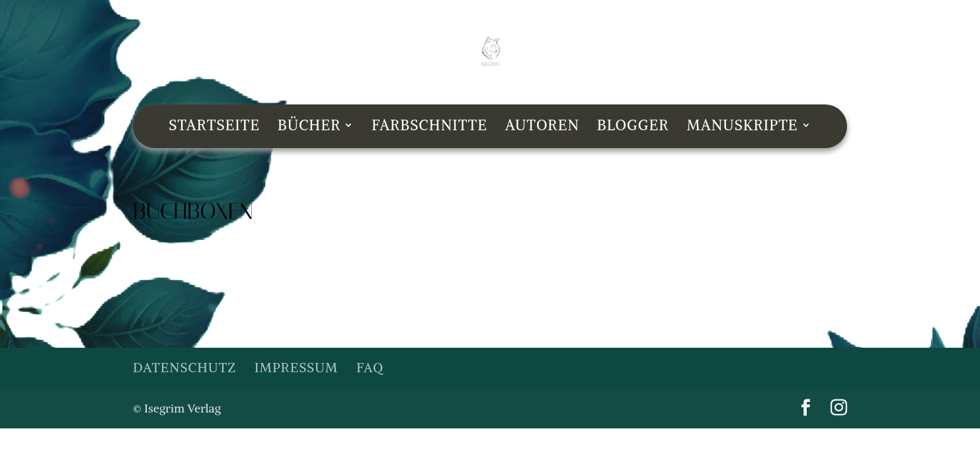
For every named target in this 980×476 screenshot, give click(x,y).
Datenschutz (184, 367)
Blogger (633, 127)
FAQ (370, 367)
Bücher (309, 127)
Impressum (296, 367)
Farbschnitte (429, 127)
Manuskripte (742, 127)
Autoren (542, 127)
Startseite (214, 127)
